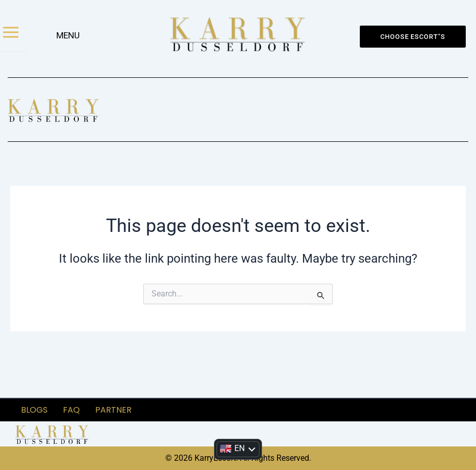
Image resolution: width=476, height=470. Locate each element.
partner (113, 409)
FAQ (71, 409)
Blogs (34, 409)
